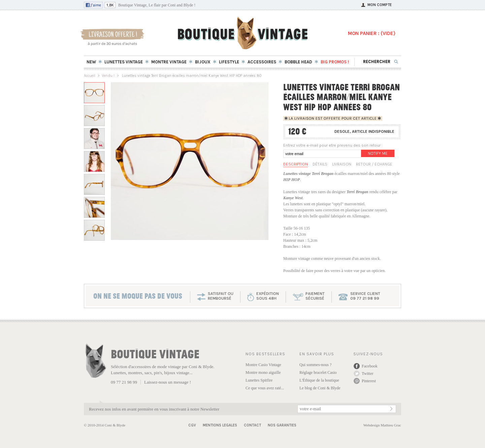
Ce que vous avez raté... (265, 388)
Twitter (367, 374)
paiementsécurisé (315, 296)
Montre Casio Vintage (263, 365)
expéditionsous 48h (268, 296)
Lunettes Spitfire (259, 380)
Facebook (370, 366)
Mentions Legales (220, 425)
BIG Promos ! (335, 62)
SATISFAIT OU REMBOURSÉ (221, 296)
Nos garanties (282, 425)
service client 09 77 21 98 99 (365, 296)
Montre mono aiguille (263, 372)
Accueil (90, 76)
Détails (320, 164)
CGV (192, 425)
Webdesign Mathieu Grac (382, 425)
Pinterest (369, 381)
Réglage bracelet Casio (318, 372)
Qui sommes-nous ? (315, 365)
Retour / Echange (374, 164)
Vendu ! (108, 76)
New (91, 62)
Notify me (378, 153)
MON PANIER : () (372, 33)
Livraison (342, 164)
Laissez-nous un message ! (168, 382)
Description (296, 164)
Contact (252, 425)
